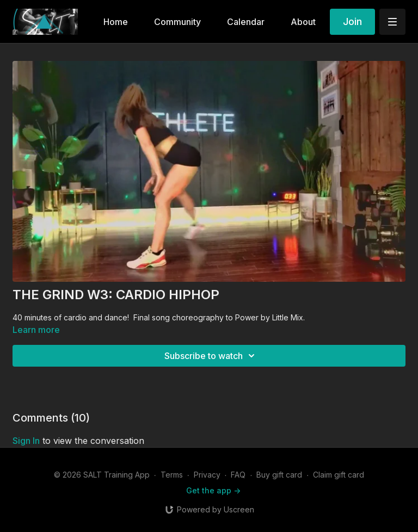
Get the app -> (213, 490)
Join (352, 21)
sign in (26, 441)
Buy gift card (279, 475)
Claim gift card (339, 475)
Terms (172, 475)
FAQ (238, 475)
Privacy (207, 475)
